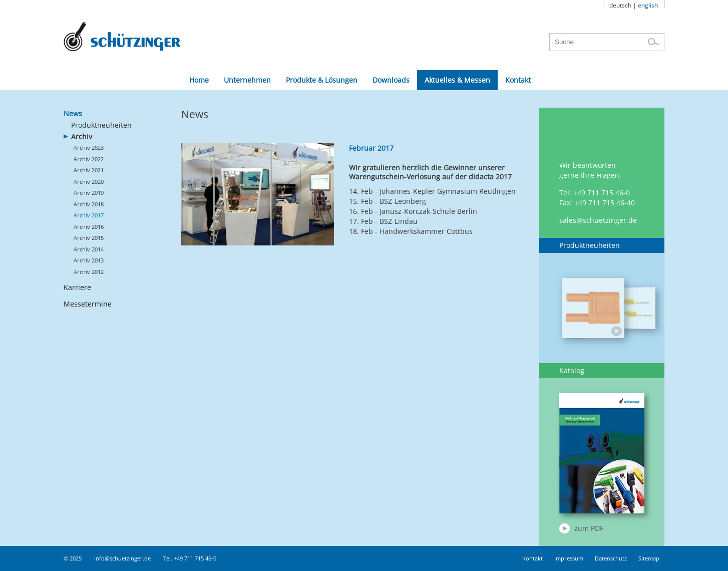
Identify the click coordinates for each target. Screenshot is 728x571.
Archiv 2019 (89, 193)
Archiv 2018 (89, 204)
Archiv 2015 (89, 238)
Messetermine (88, 304)
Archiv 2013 (89, 260)
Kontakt (532, 558)
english (648, 5)
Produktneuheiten (101, 125)
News (73, 113)
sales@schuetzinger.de (598, 220)
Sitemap (649, 558)
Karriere (77, 287)
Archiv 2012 (89, 272)
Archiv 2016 (89, 227)
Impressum (569, 558)
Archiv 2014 (89, 249)
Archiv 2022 (89, 159)
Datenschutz (611, 558)
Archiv (82, 136)
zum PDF (589, 528)
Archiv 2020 (89, 182)
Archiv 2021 (89, 170)
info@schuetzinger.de (122, 558)
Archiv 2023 (89, 148)
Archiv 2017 (89, 215)
